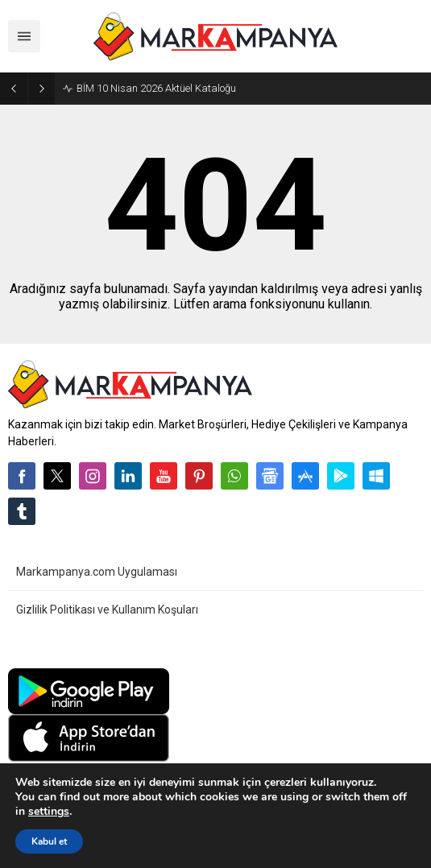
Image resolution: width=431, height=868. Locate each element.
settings (49, 812)
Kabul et (49, 841)
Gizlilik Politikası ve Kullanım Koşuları (107, 610)
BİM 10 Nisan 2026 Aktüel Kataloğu (156, 88)
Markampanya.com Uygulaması (97, 572)
